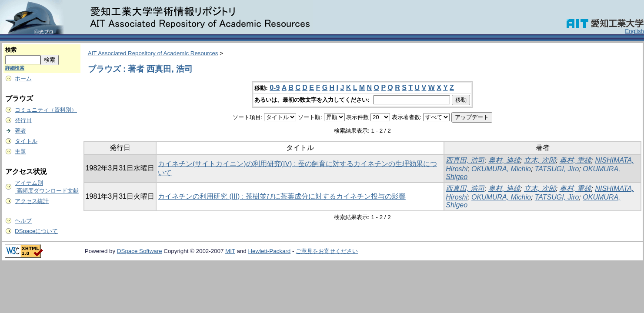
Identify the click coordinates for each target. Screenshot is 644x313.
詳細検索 (15, 68)
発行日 (23, 120)
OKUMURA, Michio (501, 169)
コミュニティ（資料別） (46, 110)
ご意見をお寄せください (327, 251)
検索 (11, 50)
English (634, 31)
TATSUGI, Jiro (557, 169)
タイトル (26, 141)
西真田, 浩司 (465, 160)
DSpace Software (140, 251)
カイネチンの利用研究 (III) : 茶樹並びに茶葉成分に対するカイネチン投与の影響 (282, 196)
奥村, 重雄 (576, 160)
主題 (20, 152)
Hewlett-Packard (269, 251)
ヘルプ (23, 221)
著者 (20, 131)
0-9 (275, 88)
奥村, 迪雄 (504, 160)
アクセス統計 (32, 201)
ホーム (23, 78)
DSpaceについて (36, 231)
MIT (230, 251)
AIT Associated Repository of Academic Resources (153, 53)
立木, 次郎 (540, 160)
